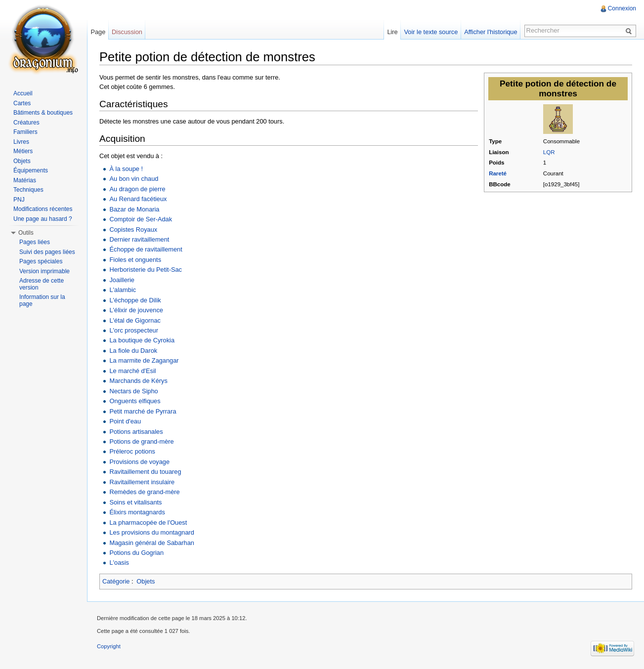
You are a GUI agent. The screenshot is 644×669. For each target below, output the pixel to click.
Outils (26, 233)
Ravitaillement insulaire (142, 482)
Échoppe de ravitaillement (146, 249)
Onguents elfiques (135, 401)
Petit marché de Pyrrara (143, 411)
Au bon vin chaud (134, 179)
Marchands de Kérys (138, 381)
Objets (146, 581)
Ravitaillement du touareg (145, 472)
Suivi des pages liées (47, 252)
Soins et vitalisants (135, 502)
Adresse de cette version (42, 284)
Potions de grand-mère (141, 441)
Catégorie (116, 581)
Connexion (622, 8)
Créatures (26, 123)
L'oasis (119, 563)
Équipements (31, 170)
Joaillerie (122, 280)
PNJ (19, 200)
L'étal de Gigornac (135, 320)
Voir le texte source (431, 32)
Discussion (127, 32)
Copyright (109, 646)
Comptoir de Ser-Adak (141, 219)
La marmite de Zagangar (144, 360)
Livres (21, 142)
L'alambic (123, 290)
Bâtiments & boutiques (43, 113)
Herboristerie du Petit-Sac (146, 270)
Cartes (22, 103)
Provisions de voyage (139, 462)
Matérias (25, 180)
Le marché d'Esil (132, 371)
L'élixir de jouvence (136, 310)
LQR (549, 152)
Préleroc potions (132, 451)
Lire (392, 32)
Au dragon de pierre (137, 189)
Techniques (28, 190)
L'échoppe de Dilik (135, 300)
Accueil (23, 93)
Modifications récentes (43, 209)
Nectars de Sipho (133, 391)
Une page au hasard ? (43, 219)
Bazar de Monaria (134, 209)
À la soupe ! (126, 169)
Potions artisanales (136, 432)
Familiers (25, 132)
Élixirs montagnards (137, 512)
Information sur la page (42, 300)
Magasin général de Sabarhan (151, 543)
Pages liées (35, 242)
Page (98, 32)
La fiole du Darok (133, 351)
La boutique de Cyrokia (142, 340)
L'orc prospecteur (133, 330)
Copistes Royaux (133, 230)
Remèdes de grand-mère (144, 492)
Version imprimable (44, 271)
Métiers (23, 151)
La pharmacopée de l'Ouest (148, 523)
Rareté (498, 173)
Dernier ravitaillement (139, 239)
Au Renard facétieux (138, 199)
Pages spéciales (41, 261)
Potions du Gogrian (136, 553)
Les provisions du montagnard (151, 532)
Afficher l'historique (491, 32)
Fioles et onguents (135, 260)
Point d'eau (125, 421)
